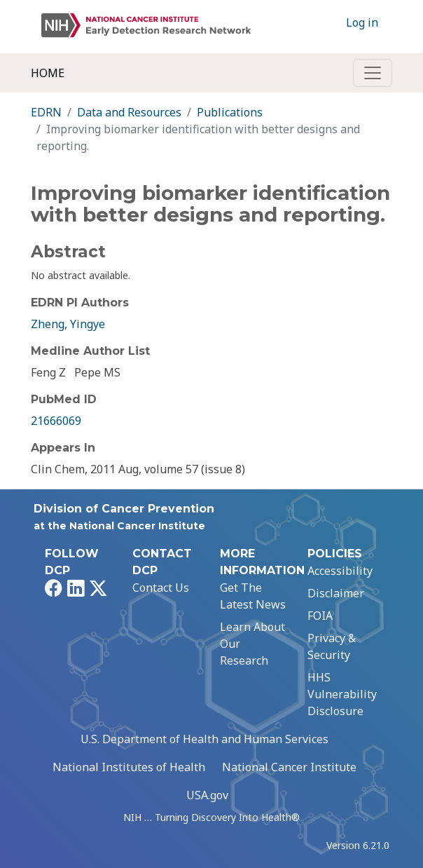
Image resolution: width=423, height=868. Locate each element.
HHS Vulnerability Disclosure (342, 694)
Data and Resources (129, 112)
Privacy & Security (332, 646)
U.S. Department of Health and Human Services (204, 739)
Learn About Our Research (252, 644)
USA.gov (207, 795)
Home (48, 73)
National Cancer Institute (289, 767)
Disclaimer (336, 593)
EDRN (46, 112)
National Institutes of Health (129, 767)
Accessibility (340, 571)
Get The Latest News (253, 596)
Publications (230, 112)
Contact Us (161, 588)
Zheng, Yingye (68, 324)
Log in (362, 22)
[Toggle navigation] (373, 73)
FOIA (320, 616)
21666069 (56, 421)
